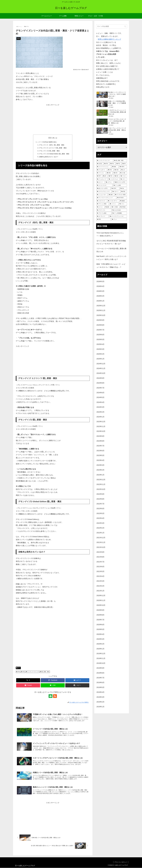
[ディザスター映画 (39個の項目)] (121, 195)
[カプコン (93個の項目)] (109, 182)
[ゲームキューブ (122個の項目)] (102, 179)
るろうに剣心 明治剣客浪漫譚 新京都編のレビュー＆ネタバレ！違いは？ (111, 242)
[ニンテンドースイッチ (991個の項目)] (105, 161)
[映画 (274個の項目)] (115, 167)
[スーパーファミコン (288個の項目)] (104, 167)
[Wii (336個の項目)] (124, 164)
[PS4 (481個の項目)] (106, 164)
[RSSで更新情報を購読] (55, 696)
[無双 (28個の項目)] (108, 207)
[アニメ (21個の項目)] (119, 219)
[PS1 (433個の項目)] (113, 164)
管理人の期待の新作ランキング (109, 39)
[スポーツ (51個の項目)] (116, 192)
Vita (23, 672)
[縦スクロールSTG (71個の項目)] (103, 188)
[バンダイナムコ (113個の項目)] (114, 179)
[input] (112, 26)
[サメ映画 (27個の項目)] (115, 207)
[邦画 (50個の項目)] (124, 192)
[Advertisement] (53, 119)
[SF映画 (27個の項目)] (123, 207)
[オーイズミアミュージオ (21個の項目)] (118, 216)
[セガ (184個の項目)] (124, 170)
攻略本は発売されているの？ (49, 157)
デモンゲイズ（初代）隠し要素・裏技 (52, 145)
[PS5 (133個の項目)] (111, 176)
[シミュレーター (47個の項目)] (102, 195)
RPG (18, 668)
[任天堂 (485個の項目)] (100, 164)
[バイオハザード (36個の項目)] (113, 201)
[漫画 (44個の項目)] (111, 195)
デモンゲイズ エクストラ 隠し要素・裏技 (53, 148)
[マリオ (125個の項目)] (123, 176)
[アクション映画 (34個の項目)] (103, 204)
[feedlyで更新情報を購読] (51, 696)
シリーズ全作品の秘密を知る (47, 142)
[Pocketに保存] (28, 685)
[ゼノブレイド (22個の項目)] (102, 216)
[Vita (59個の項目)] (123, 188)
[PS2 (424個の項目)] (119, 164)
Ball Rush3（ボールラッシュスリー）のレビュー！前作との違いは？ (111, 258)
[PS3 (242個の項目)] (110, 170)
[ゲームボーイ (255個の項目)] (102, 170)
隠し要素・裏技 (45, 672)
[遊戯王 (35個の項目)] (123, 201)
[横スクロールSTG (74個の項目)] (120, 182)
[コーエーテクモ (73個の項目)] (104, 185)
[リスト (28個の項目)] (123, 204)
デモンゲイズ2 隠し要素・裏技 (49, 151)
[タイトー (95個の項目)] (101, 182)
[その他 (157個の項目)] (123, 173)
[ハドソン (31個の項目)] (114, 204)
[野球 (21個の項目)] (104, 219)
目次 (50, 138)
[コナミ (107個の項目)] (123, 179)
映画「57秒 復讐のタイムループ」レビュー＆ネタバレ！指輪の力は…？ (111, 266)
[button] (77, 685)
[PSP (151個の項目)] (99, 176)
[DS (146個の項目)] (105, 176)
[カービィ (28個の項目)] (100, 207)
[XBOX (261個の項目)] (123, 167)
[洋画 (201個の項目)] (117, 170)
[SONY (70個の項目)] (115, 188)
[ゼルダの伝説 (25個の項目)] (119, 210)
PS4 (18, 672)
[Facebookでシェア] (53, 680)
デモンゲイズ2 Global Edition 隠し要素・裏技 (54, 154)
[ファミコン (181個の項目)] (101, 173)
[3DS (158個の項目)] (116, 173)
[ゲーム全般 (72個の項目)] (120, 185)
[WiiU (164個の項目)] (109, 173)
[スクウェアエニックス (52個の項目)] (104, 192)
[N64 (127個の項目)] (117, 176)
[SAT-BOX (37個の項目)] (122, 198)
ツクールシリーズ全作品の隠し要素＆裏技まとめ (111, 250)
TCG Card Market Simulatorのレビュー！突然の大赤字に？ (110, 234)
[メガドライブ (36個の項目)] (102, 201)
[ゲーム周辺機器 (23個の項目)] (119, 213)
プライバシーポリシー (121, 862)
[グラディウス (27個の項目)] (104, 210)
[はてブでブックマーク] (77, 680)
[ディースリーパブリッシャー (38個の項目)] (106, 198)
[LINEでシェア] (53, 685)
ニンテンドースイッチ (32, 672)
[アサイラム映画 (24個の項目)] (104, 213)
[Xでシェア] (28, 680)
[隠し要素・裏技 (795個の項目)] (120, 161)
